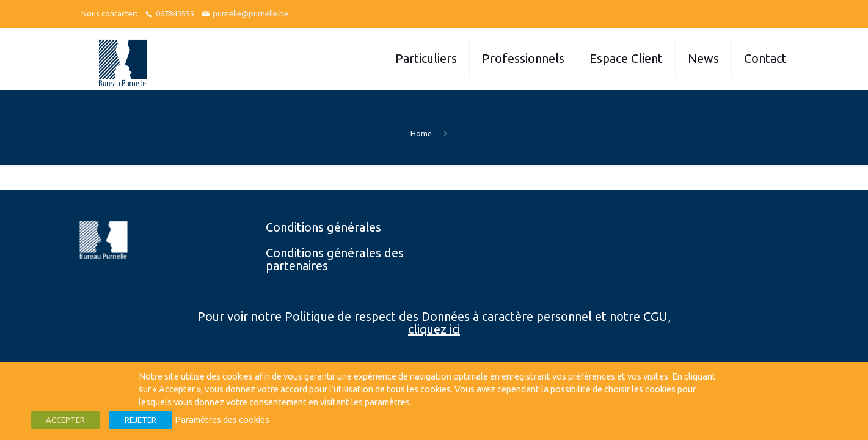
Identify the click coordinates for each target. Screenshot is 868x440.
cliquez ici (434, 329)
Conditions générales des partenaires (335, 259)
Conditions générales (323, 227)
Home (421, 133)
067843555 (175, 13)
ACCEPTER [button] (65, 420)
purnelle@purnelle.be (250, 13)
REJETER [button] (140, 420)
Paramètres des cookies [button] (222, 420)
